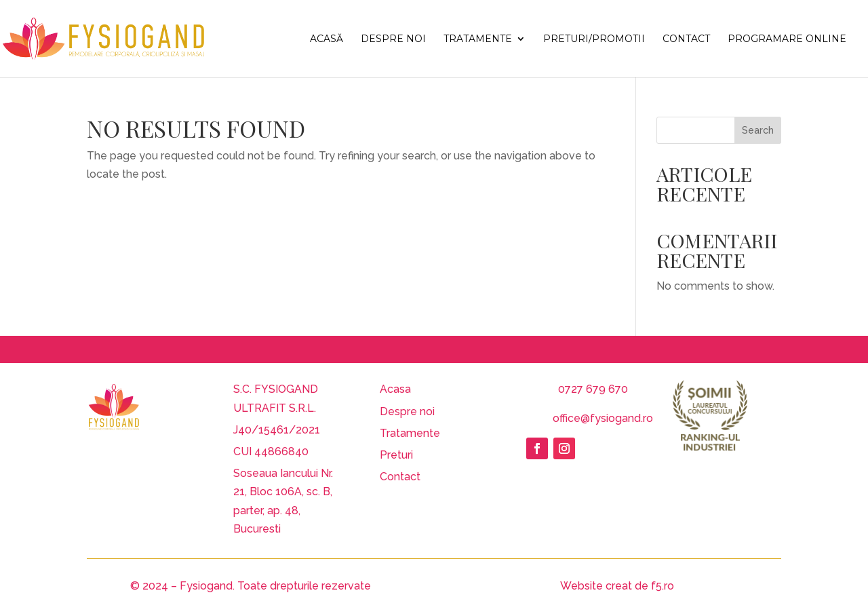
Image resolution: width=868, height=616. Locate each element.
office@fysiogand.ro (603, 418)
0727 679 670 (593, 389)
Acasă (327, 39)
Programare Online (787, 39)
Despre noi (393, 39)
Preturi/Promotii (594, 39)
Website (581, 586)
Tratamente (478, 39)
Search (758, 130)
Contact (686, 39)
